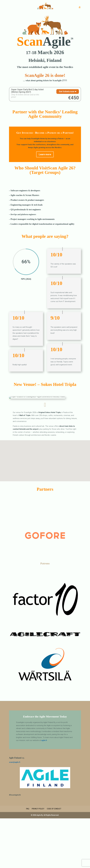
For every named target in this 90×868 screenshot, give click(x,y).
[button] (43, 457)
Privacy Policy (38, 809)
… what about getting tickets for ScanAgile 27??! (45, 80)
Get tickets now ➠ (68, 91)
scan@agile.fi (15, 762)
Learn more (45, 154)
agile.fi (44, 740)
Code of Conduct (54, 809)
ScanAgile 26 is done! (45, 75)
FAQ (28, 809)
